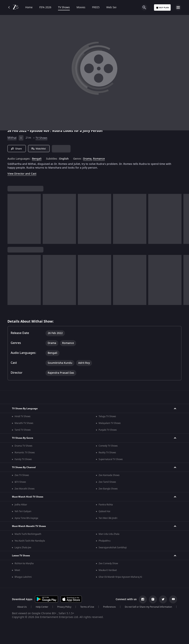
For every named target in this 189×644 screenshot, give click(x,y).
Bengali (37, 159)
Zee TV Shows (22, 475)
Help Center (42, 607)
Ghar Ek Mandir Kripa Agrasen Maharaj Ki (120, 577)
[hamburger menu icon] (178, 7)
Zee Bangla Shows (108, 489)
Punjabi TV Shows (108, 430)
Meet (17, 570)
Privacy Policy (64, 607)
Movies (81, 7)
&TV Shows (20, 482)
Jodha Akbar (21, 505)
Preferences (109, 607)
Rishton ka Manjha (24, 563)
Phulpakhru (105, 541)
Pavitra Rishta (106, 505)
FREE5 (96, 7)
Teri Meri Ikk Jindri (108, 518)
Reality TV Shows (107, 453)
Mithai (12, 138)
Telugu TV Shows (107, 416)
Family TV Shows (23, 459)
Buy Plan (162, 8)
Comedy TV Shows (108, 446)
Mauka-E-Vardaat (108, 570)
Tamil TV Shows (23, 430)
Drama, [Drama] (88, 159)
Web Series (113, 7)
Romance (99, 159)
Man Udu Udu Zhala (109, 534)
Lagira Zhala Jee (23, 548)
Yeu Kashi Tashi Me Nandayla (30, 541)
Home (29, 7)
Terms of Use (87, 607)
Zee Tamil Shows (107, 482)
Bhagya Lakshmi (23, 577)
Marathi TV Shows (24, 423)
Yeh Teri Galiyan (23, 511)
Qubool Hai (104, 511)
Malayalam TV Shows (110, 423)
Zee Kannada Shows (109, 475)
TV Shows (64, 7)
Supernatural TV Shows (111, 459)
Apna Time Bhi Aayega (26, 518)
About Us (22, 607)
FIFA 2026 (45, 7)
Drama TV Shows (23, 446)
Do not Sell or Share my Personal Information (148, 607)
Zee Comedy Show (108, 563)
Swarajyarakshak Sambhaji (113, 548)
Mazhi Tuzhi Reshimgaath (28, 534)
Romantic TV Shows (25, 453)
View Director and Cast (22, 174)
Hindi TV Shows (23, 416)
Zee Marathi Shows (25, 489)
